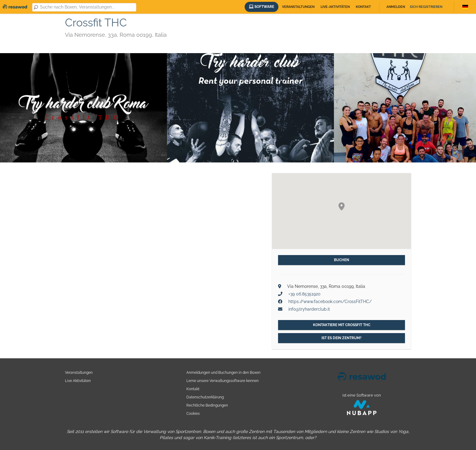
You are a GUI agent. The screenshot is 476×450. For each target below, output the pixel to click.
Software (262, 7)
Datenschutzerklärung (205, 397)
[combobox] (87, 7)
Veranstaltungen (298, 7)
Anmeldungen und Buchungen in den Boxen (223, 372)
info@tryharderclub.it (309, 309)
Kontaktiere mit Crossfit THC (342, 325)
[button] (342, 207)
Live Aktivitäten (78, 381)
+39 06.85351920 (304, 294)
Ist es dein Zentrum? (342, 338)
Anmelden (396, 7)
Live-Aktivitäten (335, 7)
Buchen (342, 260)
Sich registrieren (426, 7)
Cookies (193, 413)
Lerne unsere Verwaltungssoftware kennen (223, 381)
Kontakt (363, 7)
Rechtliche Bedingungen (207, 405)
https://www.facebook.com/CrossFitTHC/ (330, 302)
